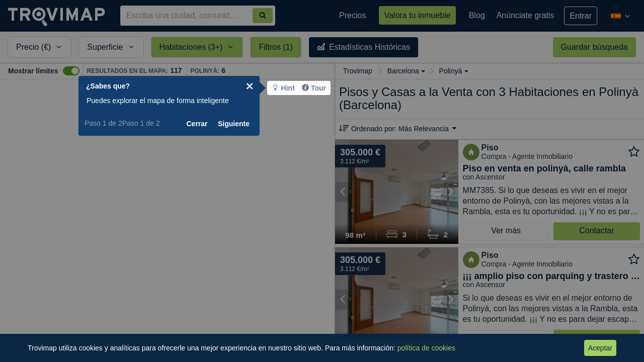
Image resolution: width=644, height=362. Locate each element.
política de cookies (426, 348)
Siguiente (258, 124)
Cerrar (221, 124)
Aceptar (600, 348)
